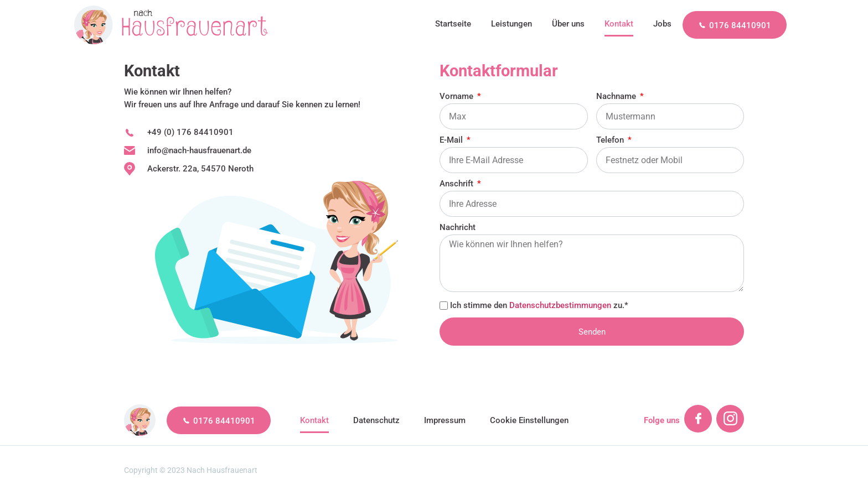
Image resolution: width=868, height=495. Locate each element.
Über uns (568, 24)
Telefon (611, 140)
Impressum (445, 420)
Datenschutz (376, 420)
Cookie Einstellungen (529, 420)
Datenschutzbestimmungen (560, 305)
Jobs (662, 24)
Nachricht (458, 228)
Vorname (458, 97)
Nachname (617, 97)
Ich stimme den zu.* (539, 305)
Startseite (453, 24)
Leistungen (512, 24)
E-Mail (452, 140)
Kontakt (619, 24)
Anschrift (458, 184)
